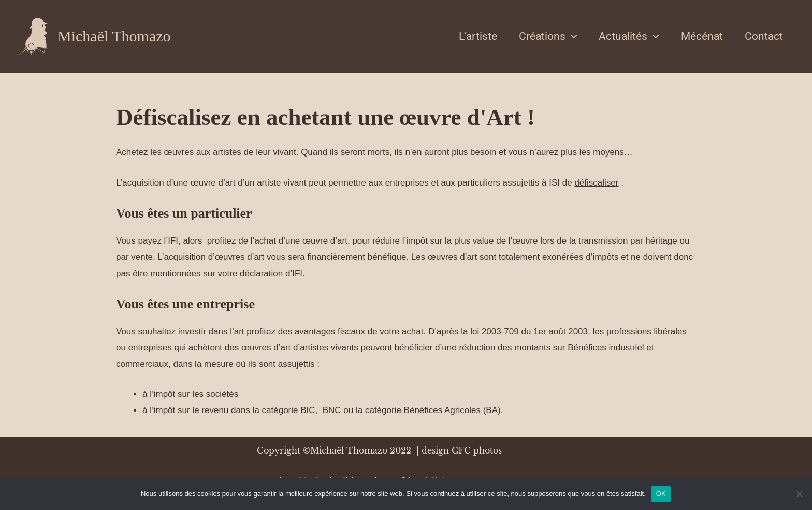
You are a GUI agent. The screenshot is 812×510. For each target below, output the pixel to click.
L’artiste (478, 36)
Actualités (629, 36)
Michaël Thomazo (114, 36)
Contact (764, 36)
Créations (548, 36)
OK (661, 494)
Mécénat (702, 36)
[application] (571, 36)
